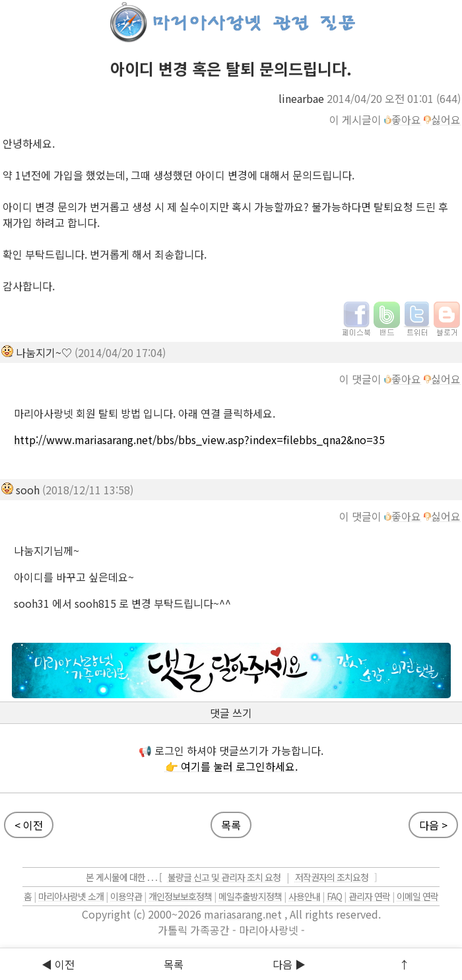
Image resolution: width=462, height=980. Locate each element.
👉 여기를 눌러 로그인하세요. (231, 766)
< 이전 (29, 825)
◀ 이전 (58, 964)
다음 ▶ (289, 964)
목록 (174, 964)
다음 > (433, 825)
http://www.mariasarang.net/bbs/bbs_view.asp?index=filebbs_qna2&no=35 (199, 440)
